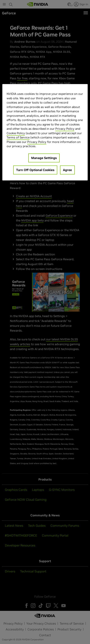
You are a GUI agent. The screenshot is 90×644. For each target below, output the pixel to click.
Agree (67, 170)
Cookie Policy (16, 133)
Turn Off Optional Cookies (35, 170)
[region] (45, 132)
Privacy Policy (65, 129)
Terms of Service (18, 138)
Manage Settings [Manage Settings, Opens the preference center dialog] (44, 158)
